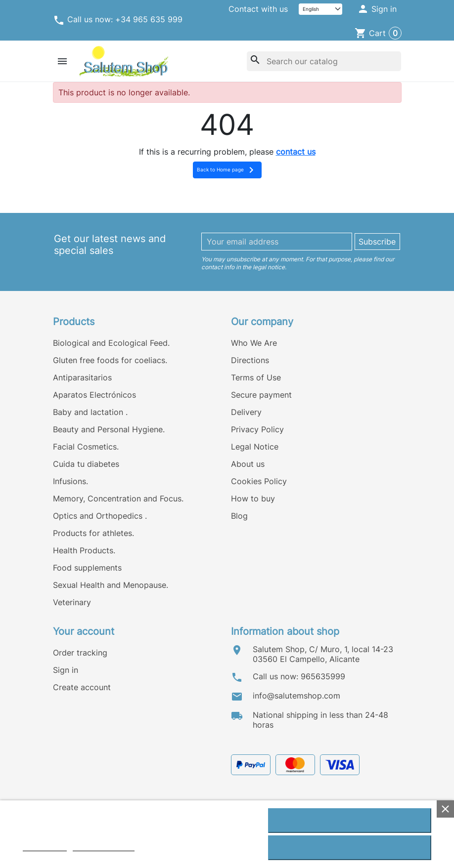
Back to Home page (227, 170)
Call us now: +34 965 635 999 (118, 20)
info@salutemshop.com (296, 696)
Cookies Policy (259, 481)
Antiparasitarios (82, 377)
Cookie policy (45, 847)
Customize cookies (104, 847)
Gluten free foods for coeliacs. (110, 360)
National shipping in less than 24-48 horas (320, 720)
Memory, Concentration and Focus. (118, 498)
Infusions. (70, 481)
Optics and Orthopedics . (100, 516)
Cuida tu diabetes (86, 464)
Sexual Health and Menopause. (111, 585)
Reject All (350, 848)
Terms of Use (256, 377)
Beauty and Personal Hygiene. (109, 429)
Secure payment (261, 395)
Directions (250, 360)
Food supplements (87, 568)
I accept (350, 821)
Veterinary (72, 602)
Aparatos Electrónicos (94, 395)
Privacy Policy (257, 429)
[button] (377, 9)
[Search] (324, 61)
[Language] (320, 9)
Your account (84, 631)
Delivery (246, 412)
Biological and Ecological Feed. (111, 343)
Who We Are (254, 343)
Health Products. (84, 550)
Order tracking (80, 653)
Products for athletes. (93, 533)
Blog (239, 516)
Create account (82, 687)
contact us (296, 152)
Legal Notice (255, 447)
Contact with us (258, 9)
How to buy (253, 498)
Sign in (66, 670)
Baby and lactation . (90, 412)
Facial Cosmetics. (86, 447)
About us (248, 464)
